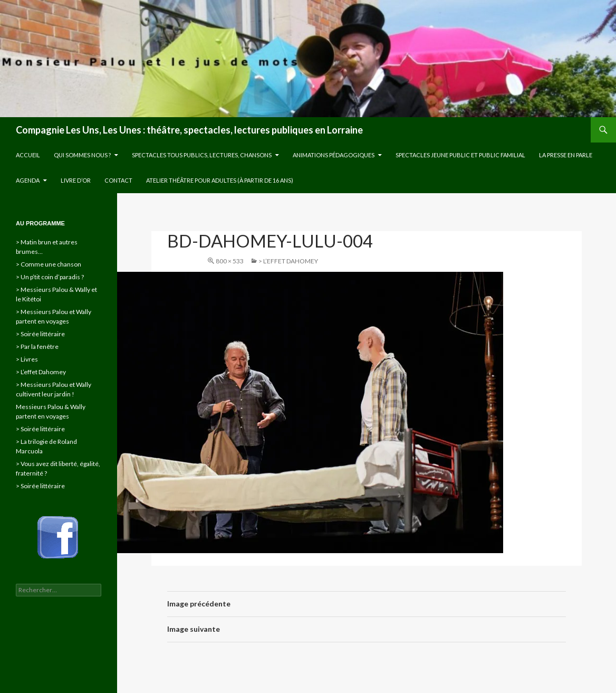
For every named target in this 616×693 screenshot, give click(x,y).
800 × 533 (230, 261)
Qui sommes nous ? (82, 155)
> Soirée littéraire (40, 334)
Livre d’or (76, 180)
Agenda (28, 180)
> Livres (27, 359)
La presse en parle (566, 155)
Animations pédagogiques (334, 155)
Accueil (28, 155)
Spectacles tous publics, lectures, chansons (202, 155)
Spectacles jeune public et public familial (460, 155)
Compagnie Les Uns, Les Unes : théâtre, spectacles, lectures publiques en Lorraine (189, 130)
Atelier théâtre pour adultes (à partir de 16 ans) (220, 180)
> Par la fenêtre (37, 346)
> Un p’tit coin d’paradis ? (50, 277)
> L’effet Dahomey (288, 261)
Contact (118, 180)
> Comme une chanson (49, 264)
